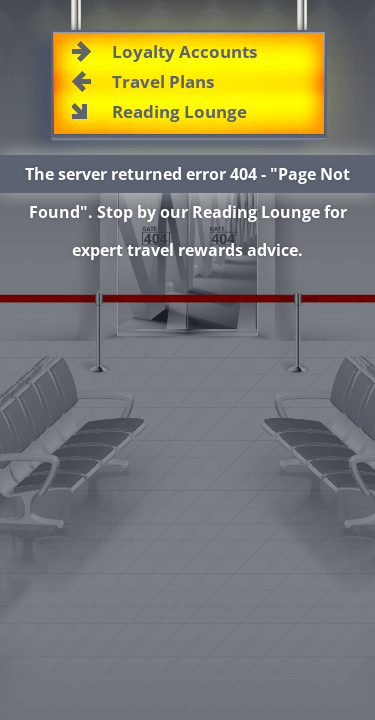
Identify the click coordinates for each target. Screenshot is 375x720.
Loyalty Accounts (184, 51)
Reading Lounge (179, 111)
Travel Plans (163, 81)
